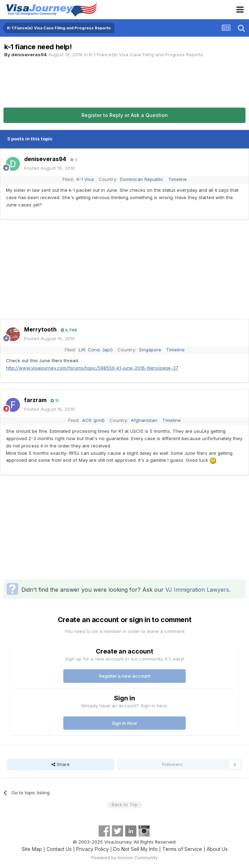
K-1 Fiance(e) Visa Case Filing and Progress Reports (146, 54)
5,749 (69, 330)
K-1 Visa (85, 179)
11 (55, 401)
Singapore (150, 350)
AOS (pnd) (93, 420)
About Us (217, 849)
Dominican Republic (142, 179)
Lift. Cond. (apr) (96, 350)
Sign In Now (124, 723)
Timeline (177, 179)
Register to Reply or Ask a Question (125, 115)
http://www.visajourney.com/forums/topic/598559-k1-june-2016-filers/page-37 (92, 368)
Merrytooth (40, 329)
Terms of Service (182, 849)
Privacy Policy (93, 849)
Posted (49, 168)
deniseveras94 (29, 54)
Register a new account (125, 676)
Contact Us (59, 849)
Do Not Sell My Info (136, 849)
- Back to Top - (125, 804)
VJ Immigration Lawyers (197, 590)
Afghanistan (144, 420)
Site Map (32, 849)
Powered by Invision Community (124, 858)
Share (61, 764)
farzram (35, 400)
